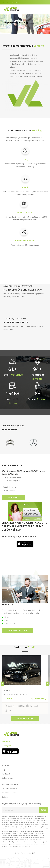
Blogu (15, 2)
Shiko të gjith (25, 719)
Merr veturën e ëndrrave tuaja (23, 290)
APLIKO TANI (13, 497)
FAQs (4, 770)
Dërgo (43, 810)
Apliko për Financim (17, 631)
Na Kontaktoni (7, 778)
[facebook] (25, 741)
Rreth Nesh (6, 766)
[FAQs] (9, 2)
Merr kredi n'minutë (16, 322)
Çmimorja (6, 797)
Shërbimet (6, 774)
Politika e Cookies (9, 793)
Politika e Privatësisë (10, 784)
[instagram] (25, 746)
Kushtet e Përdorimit (10, 789)
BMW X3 (8, 690)
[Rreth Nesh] (4, 2)
